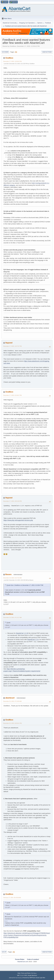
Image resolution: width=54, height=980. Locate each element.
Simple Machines (32, 975)
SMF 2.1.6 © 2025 (22, 975)
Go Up (4, 952)
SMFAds (11, 978)
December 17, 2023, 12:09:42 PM (12, 61)
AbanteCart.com (23, 962)
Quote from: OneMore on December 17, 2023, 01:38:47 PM (25, 585)
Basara (8, 574)
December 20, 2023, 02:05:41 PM (12, 723)
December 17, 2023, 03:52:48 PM (12, 501)
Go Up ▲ (34, 973)
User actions (47, 52)
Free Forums (18, 978)
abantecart (10, 698)
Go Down (5, 52)
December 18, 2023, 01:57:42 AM (12, 578)
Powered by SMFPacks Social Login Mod (34, 978)
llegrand (9, 343)
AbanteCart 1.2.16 (22, 633)
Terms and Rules (26, 973)
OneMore (9, 58)
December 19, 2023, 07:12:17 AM (12, 617)
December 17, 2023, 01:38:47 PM (12, 395)
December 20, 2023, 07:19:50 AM (12, 701)
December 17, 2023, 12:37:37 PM (12, 346)
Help (19, 973)
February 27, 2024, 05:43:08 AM (12, 898)
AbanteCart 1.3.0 (33, 640)
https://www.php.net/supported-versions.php (18, 520)
